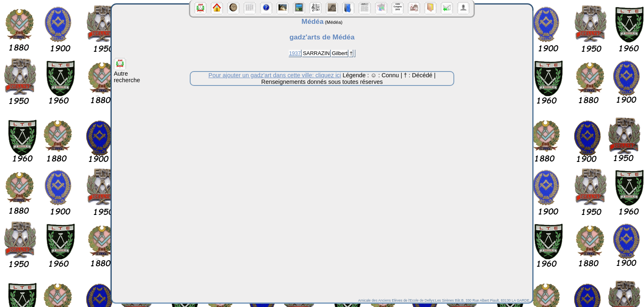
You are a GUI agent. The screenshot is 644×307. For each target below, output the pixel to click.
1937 (295, 53)
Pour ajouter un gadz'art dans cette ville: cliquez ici (275, 75)
